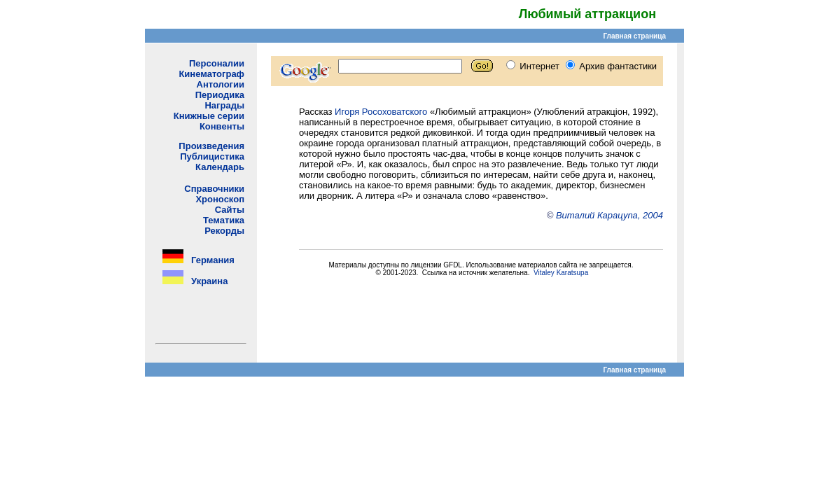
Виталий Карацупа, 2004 (609, 215)
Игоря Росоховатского (381, 112)
